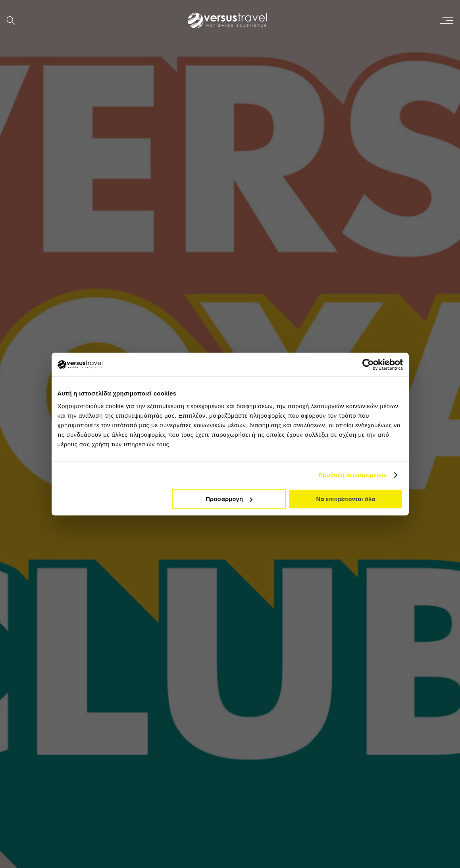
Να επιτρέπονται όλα (346, 499)
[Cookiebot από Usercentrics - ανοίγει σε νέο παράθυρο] (368, 365)
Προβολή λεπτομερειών (353, 475)
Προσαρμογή (229, 499)
